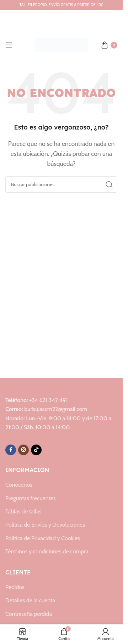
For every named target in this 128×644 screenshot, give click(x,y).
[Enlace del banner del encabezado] (61, 5)
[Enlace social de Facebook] (11, 450)
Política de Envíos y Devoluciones (45, 525)
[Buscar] (61, 184)
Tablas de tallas (23, 511)
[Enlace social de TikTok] (36, 450)
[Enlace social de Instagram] (23, 450)
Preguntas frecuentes (31, 498)
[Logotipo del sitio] (62, 44)
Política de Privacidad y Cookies (43, 538)
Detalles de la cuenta (30, 600)
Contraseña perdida (29, 614)
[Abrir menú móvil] (9, 45)
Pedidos (15, 587)
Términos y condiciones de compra (47, 551)
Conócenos (19, 485)
